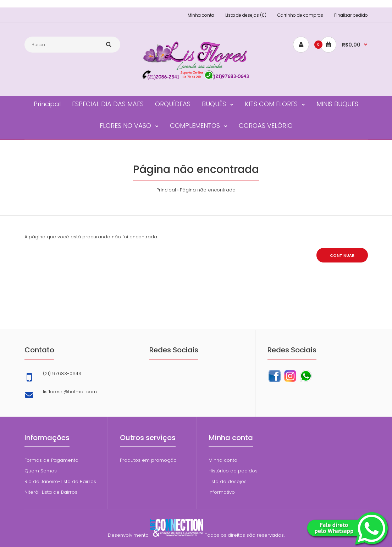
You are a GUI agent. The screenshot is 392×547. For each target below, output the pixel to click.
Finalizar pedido (351, 15)
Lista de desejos (228, 481)
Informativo (222, 492)
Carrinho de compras (300, 15)
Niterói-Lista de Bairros (51, 492)
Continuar (342, 255)
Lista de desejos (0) (246, 15)
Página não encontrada (208, 190)
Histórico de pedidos (233, 471)
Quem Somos (41, 471)
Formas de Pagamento (51, 460)
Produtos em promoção (148, 460)
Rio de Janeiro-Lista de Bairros (60, 481)
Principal (166, 190)
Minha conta (201, 15)
